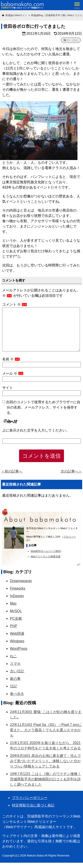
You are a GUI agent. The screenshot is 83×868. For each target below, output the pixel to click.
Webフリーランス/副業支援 (46, 556)
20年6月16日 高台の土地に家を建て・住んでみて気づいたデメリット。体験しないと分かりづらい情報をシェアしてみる (45, 761)
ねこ (14, 656)
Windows (17, 641)
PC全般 (16, 618)
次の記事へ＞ (71, 471)
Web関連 (17, 634)
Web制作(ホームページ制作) (46, 551)
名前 (11, 359)
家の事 (15, 679)
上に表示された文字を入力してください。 (36, 430)
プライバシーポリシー (30, 798)
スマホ (15, 664)
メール (13, 373)
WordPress (19, 649)
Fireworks (18, 588)
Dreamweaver (21, 581)
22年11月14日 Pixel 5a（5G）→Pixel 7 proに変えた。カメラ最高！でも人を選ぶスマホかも (46, 730)
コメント (15, 304)
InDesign (17, 596)
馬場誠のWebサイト (16, 15)
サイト (8, 388)
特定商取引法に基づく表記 (33, 805)
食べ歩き (17, 694)
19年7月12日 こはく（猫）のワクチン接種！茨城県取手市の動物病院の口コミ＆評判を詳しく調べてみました (45, 779)
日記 (14, 686)
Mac (13, 603)
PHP (14, 626)
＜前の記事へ (12, 471)
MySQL (16, 611)
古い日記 (72, 40)
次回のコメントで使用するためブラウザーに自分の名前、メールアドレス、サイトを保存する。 (43, 407)
